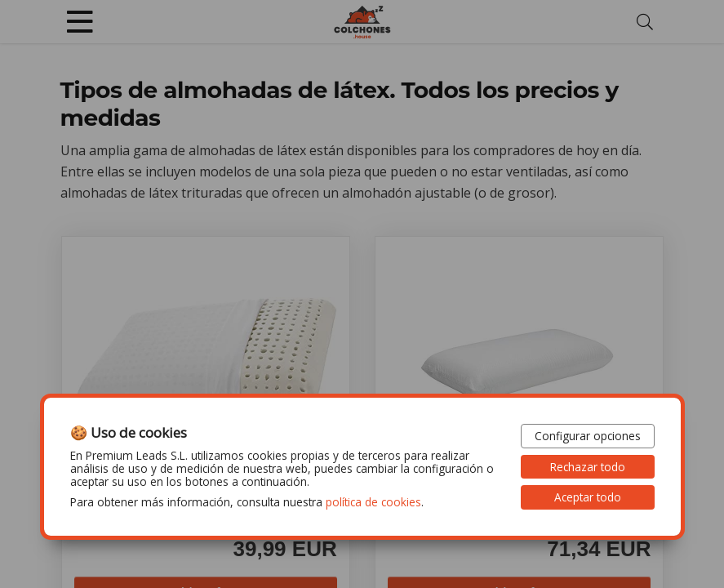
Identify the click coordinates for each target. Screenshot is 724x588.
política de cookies (373, 502)
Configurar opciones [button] (588, 436)
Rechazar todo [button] (588, 467)
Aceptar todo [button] (588, 497)
